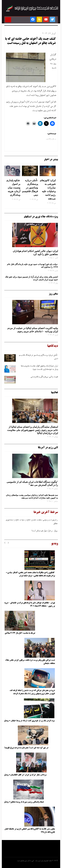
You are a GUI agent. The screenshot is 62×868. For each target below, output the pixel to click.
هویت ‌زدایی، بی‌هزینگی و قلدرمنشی (44, 377)
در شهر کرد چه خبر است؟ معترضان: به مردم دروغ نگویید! (26, 748)
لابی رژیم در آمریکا (48, 448)
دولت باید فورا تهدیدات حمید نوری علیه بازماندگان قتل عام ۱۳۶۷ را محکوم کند (32, 266)
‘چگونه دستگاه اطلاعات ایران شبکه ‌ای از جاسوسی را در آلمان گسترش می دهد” (32, 483)
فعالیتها (54, 393)
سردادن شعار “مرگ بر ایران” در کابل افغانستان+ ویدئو (25, 775)
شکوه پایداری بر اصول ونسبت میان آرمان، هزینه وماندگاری (13, 188)
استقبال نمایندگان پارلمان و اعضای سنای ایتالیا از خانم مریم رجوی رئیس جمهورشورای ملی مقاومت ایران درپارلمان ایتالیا (33, 430)
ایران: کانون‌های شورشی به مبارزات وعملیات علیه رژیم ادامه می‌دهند (48, 189)
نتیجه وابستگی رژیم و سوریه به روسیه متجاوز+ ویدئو (24, 802)
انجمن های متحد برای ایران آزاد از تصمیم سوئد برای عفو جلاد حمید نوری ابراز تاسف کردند (31, 278)
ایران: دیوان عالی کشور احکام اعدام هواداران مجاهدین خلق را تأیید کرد (35, 253)
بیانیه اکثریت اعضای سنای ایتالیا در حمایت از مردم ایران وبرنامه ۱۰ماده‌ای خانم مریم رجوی (33, 330)
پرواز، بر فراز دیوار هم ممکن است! (44, 532)
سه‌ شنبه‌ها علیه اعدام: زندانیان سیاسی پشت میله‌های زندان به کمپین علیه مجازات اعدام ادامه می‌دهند (32, 496)
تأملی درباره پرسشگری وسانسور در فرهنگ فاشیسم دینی (30, 188)
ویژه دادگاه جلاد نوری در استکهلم (41, 217)
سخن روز (53, 294)
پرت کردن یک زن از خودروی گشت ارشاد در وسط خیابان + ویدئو (29, 721)
